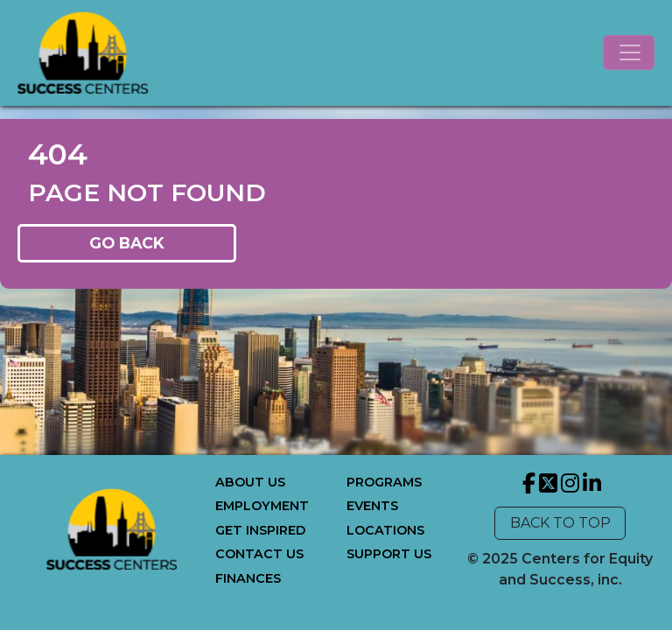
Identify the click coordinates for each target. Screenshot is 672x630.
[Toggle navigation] (629, 52)
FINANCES (248, 578)
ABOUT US (250, 482)
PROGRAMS (384, 482)
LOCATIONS (385, 530)
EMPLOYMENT (262, 506)
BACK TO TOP (560, 523)
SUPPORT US (389, 554)
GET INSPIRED (260, 530)
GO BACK (127, 243)
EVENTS (372, 506)
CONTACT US (259, 554)
